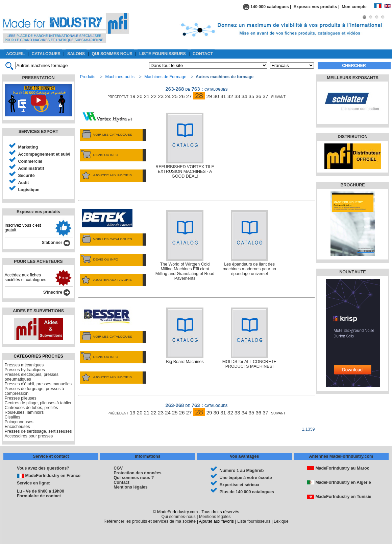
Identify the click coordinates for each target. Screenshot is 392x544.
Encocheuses (17, 427)
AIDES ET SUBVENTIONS (38, 311)
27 (189, 96)
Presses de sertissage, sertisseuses (38, 431)
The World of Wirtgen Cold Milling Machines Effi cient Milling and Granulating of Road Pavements (185, 245)
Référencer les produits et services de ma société (150, 521)
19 (133, 96)
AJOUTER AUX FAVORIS (106, 175)
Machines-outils (120, 77)
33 (237, 96)
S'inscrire (57, 292)
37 (265, 96)
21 (147, 96)
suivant (278, 96)
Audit (24, 183)
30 (216, 96)
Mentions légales (130, 487)
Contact (121, 482)
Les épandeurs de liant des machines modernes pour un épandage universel (249, 243)
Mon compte (358, 7)
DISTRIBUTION (353, 137)
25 (175, 96)
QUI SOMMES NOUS (112, 54)
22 (154, 96)
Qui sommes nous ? (134, 478)
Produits (88, 77)
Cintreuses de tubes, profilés (31, 408)
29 (209, 96)
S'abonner (56, 243)
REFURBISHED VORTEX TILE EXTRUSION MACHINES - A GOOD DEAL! (185, 146)
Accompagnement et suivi (44, 154)
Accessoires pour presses (29, 436)
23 (161, 96)
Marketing (28, 147)
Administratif (31, 168)
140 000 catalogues (266, 7)
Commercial (30, 161)
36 (258, 96)
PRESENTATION (39, 78)
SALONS (76, 54)
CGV (118, 468)
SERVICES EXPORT (39, 132)
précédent (118, 96)
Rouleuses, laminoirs (24, 412)
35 (252, 96)
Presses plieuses (21, 398)
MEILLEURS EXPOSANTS (352, 78)
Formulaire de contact (39, 496)
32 (230, 96)
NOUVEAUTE (352, 272)
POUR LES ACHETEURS (38, 262)
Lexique (281, 521)
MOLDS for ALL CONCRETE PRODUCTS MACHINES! (249, 338)
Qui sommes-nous (179, 517)
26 (182, 96)
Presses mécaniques (24, 365)
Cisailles (13, 417)
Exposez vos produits (315, 7)
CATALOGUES (46, 54)
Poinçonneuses (19, 422)
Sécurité (27, 176)
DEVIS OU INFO (99, 155)
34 (244, 96)
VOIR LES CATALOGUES (106, 135)
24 (168, 96)
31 (223, 96)
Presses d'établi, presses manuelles (38, 384)
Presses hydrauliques (25, 370)
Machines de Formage (165, 77)
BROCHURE (352, 185)
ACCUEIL (15, 54)
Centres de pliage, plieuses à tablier (38, 403)
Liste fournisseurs (254, 521)
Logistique (29, 190)
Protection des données (137, 473)
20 (140, 96)
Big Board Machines (185, 336)
